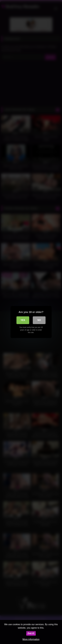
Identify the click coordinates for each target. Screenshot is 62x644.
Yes (23, 320)
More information (31, 639)
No (39, 320)
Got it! (31, 633)
